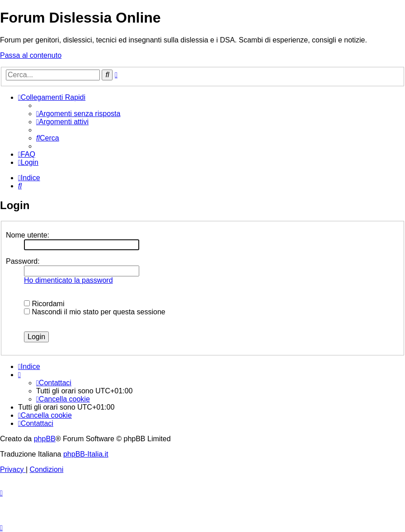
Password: (23, 261)
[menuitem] (78, 114)
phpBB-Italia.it (86, 454)
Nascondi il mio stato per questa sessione (95, 312)
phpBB (45, 439)
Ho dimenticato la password (68, 280)
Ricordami (44, 304)
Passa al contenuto (31, 55)
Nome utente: (28, 235)
